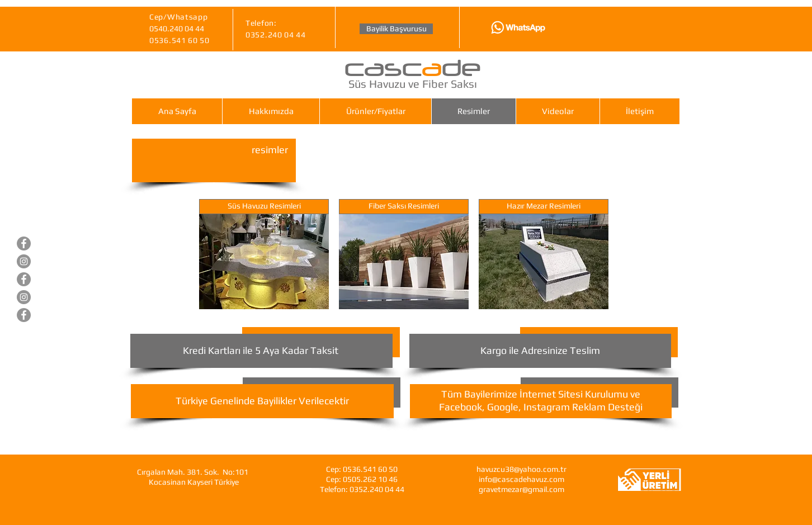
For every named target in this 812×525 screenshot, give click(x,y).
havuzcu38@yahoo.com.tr (521, 469)
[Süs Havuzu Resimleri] (264, 207)
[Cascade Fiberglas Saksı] (24, 315)
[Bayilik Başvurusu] (396, 29)
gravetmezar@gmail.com (521, 489)
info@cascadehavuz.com (521, 479)
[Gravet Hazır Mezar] (24, 279)
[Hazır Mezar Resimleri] (544, 207)
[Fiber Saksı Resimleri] (404, 207)
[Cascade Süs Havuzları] (24, 243)
